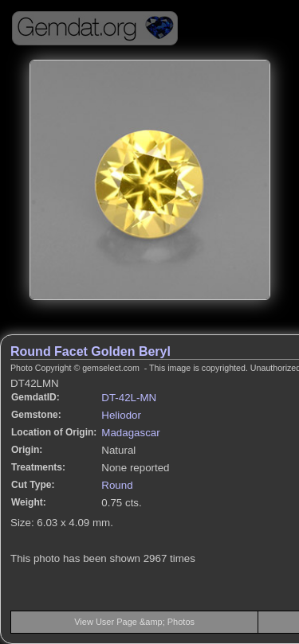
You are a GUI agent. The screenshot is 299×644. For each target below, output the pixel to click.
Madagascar (130, 433)
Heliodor (121, 415)
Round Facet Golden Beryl (90, 351)
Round (117, 485)
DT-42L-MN (129, 398)
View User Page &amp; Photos (134, 622)
